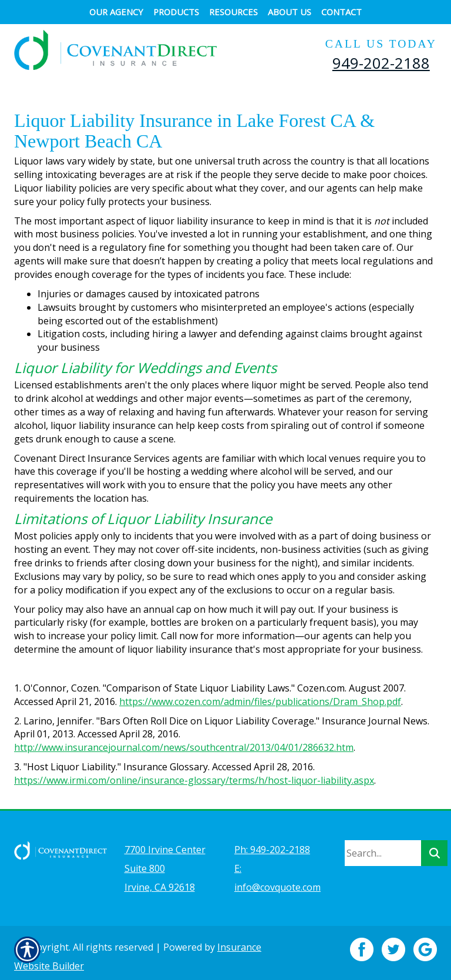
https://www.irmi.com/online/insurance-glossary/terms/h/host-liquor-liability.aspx (194, 780)
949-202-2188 (381, 63)
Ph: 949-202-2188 (272, 843)
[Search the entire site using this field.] (383, 846)
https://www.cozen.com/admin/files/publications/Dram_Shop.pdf (260, 702)
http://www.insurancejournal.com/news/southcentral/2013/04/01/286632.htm (184, 747)
